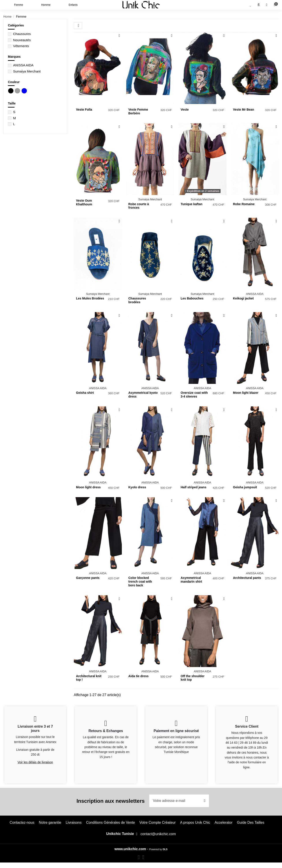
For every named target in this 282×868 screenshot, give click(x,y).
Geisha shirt (85, 393)
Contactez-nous (22, 822)
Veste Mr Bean (244, 110)
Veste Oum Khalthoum (84, 202)
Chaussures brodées (137, 300)
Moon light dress (88, 487)
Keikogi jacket (243, 298)
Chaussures (22, 34)
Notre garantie (50, 822)
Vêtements (21, 46)
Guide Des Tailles (250, 822)
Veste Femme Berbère (138, 111)
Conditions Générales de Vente (110, 822)
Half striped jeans (194, 487)
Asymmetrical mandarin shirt (191, 580)
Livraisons (74, 822)
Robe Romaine (244, 204)
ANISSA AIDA (23, 65)
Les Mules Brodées (90, 298)
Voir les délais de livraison (35, 762)
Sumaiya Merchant (27, 71)
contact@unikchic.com (158, 834)
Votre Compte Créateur (158, 822)
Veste (185, 110)
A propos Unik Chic (195, 822)
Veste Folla (84, 110)
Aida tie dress (139, 676)
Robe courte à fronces (139, 206)
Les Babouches (192, 298)
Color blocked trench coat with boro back (140, 582)
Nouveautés (22, 40)
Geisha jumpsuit (245, 487)
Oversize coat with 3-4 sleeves (194, 395)
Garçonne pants (88, 578)
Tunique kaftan (192, 204)
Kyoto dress (137, 487)
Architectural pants (247, 578)
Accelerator (224, 822)
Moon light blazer (246, 393)
